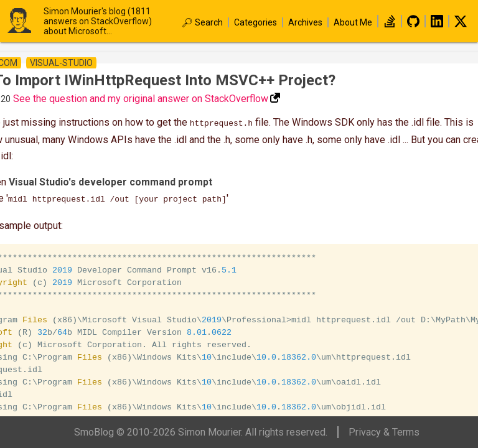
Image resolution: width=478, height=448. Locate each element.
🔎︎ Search (202, 22)
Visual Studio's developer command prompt (110, 181)
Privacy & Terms (384, 432)
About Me (353, 22)
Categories (255, 22)
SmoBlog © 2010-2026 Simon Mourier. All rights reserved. (201, 432)
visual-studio (61, 63)
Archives (305, 22)
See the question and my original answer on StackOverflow (141, 99)
